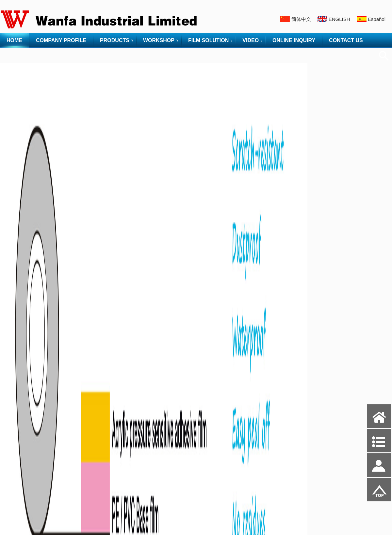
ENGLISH (339, 19)
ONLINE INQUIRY (294, 40)
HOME (14, 40)
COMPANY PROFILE (61, 40)
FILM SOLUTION (208, 40)
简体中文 (301, 19)
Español (377, 19)
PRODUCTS (115, 40)
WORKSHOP (159, 40)
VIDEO (251, 40)
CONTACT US (346, 40)
